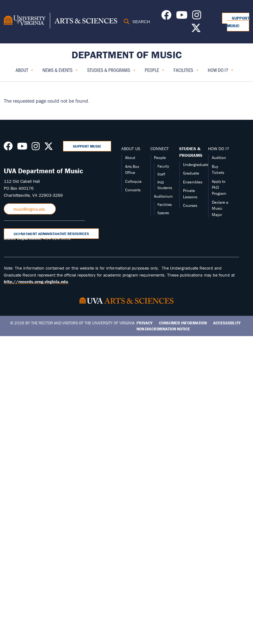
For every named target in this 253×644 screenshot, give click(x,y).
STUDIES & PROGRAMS (191, 152)
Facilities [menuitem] (186, 72)
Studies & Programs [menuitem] (111, 72)
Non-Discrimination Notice (163, 329)
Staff (161, 174)
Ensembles (193, 182)
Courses (190, 205)
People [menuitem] (155, 72)
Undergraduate (196, 165)
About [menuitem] (25, 72)
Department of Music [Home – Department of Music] (127, 55)
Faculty (163, 166)
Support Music (238, 22)
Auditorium (163, 196)
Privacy (145, 323)
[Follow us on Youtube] (182, 17)
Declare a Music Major (220, 208)
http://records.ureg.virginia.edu (36, 282)
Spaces (163, 213)
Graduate (191, 173)
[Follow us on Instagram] (197, 17)
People (160, 158)
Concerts (133, 190)
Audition (219, 158)
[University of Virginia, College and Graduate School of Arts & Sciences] (60, 22)
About (130, 158)
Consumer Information (183, 323)
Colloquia (133, 181)
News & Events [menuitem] (60, 72)
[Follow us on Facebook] (166, 17)
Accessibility (227, 323)
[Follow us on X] (196, 30)
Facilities (165, 204)
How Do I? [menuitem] (221, 72)
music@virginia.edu (30, 209)
